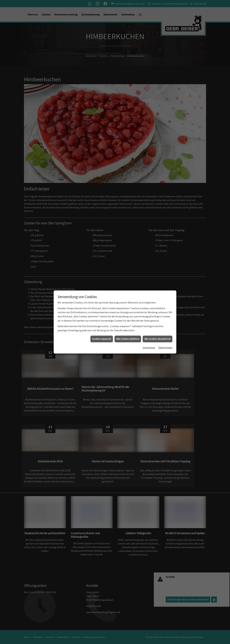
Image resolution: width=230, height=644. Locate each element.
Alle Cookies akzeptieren (157, 324)
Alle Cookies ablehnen (128, 324)
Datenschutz (165, 333)
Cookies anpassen (102, 324)
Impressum (149, 333)
